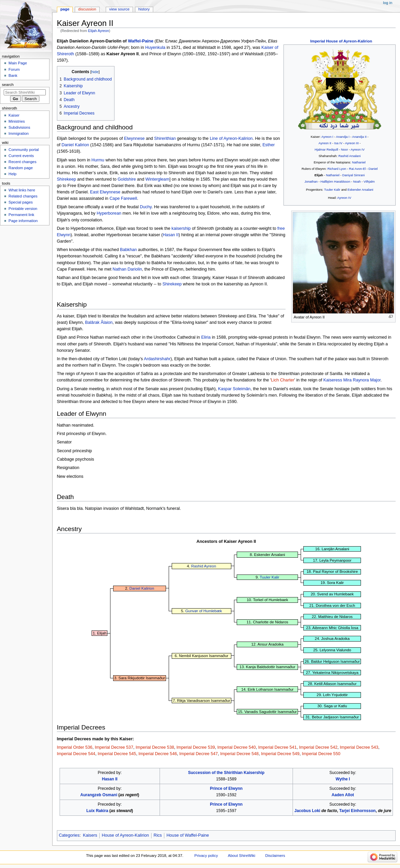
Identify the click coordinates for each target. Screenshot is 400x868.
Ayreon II (325, 143)
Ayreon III (352, 143)
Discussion (87, 9)
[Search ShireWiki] (25, 92)
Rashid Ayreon (204, 566)
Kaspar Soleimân (235, 389)
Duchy (146, 207)
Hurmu (98, 160)
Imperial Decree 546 (158, 754)
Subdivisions (19, 127)
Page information (23, 221)
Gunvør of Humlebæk (204, 611)
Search (8, 85)
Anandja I (343, 137)
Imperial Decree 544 (76, 754)
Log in (388, 3)
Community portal (24, 150)
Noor (345, 149)
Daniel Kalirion (75, 145)
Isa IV (338, 143)
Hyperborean (109, 213)
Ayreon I (327, 137)
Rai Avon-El (358, 169)
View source (119, 9)
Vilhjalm (369, 181)
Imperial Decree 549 (280, 754)
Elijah (319, 175)
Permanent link (21, 215)
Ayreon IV (358, 149)
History (144, 9)
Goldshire (127, 179)
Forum (14, 69)
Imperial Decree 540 (236, 747)
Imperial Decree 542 (318, 747)
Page (65, 9)
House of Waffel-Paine (188, 835)
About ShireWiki (242, 856)
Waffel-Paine (141, 41)
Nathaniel (359, 162)
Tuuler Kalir (332, 190)
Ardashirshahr (157, 359)
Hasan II (171, 235)
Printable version (23, 209)
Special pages (21, 202)
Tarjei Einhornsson (358, 811)
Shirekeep (66, 179)
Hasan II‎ (110, 779)
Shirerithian (165, 138)
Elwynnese (134, 138)
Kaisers (90, 835)
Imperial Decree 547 (199, 754)
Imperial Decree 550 (321, 754)
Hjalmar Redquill (326, 149)
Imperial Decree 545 (117, 754)
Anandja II (359, 137)
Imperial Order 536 (75, 747)
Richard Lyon (337, 169)
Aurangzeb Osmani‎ (99, 795)
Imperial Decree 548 (239, 754)
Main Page (18, 63)
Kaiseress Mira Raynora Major (352, 380)
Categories (69, 835)
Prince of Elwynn (226, 788)
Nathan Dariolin (127, 269)
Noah (357, 181)
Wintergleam (157, 179)
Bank (13, 75)
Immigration (19, 133)
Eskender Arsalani (360, 190)
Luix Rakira (97, 811)
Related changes (23, 196)
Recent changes (22, 162)
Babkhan (128, 250)
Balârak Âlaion (99, 322)
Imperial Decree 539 (196, 747)
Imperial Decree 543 (359, 747)
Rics (158, 835)
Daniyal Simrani (354, 175)
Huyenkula (155, 48)
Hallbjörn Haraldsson (335, 181)
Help (12, 174)
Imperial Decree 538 (155, 747)
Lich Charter (283, 380)
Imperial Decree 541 (277, 747)
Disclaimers (275, 856)
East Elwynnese (105, 192)
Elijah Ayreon (99, 31)
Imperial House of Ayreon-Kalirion (341, 41)
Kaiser (14, 115)
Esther (269, 145)
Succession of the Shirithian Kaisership (226, 773)
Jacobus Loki (307, 811)
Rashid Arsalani (349, 156)
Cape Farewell (123, 198)
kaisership (181, 228)
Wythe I (343, 779)
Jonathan (311, 181)
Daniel (373, 169)
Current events (21, 156)
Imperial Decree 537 (114, 747)
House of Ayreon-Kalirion (125, 835)
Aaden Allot (343, 795)
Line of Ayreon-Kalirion (231, 138)
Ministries (16, 121)
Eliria (206, 337)
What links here (22, 190)
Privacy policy (206, 856)
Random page (21, 168)
